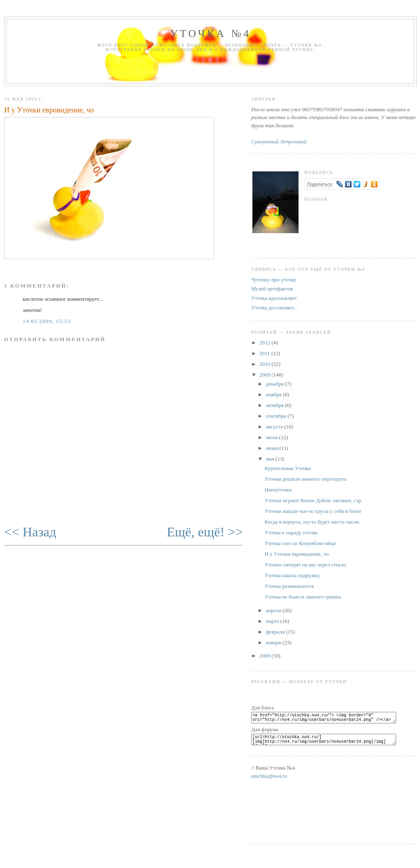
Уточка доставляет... (274, 308)
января (274, 642)
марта (273, 621)
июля (273, 437)
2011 (265, 353)
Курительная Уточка (288, 468)
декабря (276, 384)
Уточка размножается (289, 586)
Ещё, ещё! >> (205, 532)
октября (275, 405)
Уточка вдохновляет (274, 298)
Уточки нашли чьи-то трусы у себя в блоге (313, 511)
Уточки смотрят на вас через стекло (305, 565)
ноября (275, 394)
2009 (265, 375)
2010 (265, 364)
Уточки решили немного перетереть (305, 479)
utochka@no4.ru (269, 781)
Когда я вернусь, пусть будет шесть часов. (312, 522)
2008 (265, 656)
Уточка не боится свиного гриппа (302, 597)
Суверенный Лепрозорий (279, 142)
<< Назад (30, 532)
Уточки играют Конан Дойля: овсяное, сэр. (313, 500)
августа (275, 427)
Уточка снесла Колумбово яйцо (300, 543)
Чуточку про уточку (274, 280)
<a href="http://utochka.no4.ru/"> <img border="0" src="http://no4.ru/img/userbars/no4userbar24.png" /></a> (329, 719)
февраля (276, 632)
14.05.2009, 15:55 (47, 321)
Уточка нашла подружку (292, 575)
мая (271, 459)
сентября (277, 416)
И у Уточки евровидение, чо (49, 110)
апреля (274, 610)
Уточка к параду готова (291, 532)
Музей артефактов (272, 289)
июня (273, 448)
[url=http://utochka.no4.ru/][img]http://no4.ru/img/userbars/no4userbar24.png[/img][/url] (329, 743)
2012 (265, 343)
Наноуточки (278, 490)
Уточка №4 (210, 34)
